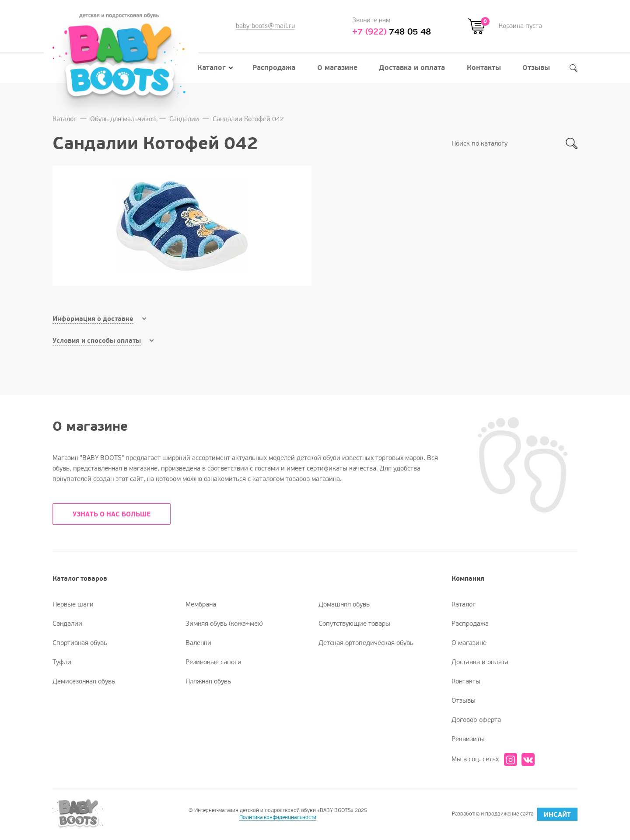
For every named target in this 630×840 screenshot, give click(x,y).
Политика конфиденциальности (278, 817)
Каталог (215, 68)
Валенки (198, 643)
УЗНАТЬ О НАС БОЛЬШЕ (112, 514)
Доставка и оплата (412, 68)
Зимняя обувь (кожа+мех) (224, 624)
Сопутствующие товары (354, 624)
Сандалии (184, 119)
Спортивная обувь (80, 643)
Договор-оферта (476, 720)
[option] (182, 226)
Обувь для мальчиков (123, 119)
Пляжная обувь (208, 681)
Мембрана (201, 604)
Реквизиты (468, 739)
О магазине (337, 68)
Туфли (62, 662)
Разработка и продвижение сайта (515, 814)
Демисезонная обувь (84, 681)
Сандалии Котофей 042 (248, 119)
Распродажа (274, 68)
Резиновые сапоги (213, 662)
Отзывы (536, 68)
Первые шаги (73, 604)
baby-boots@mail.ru (265, 26)
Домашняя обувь (344, 604)
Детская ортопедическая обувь (366, 643)
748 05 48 (392, 32)
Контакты (484, 68)
